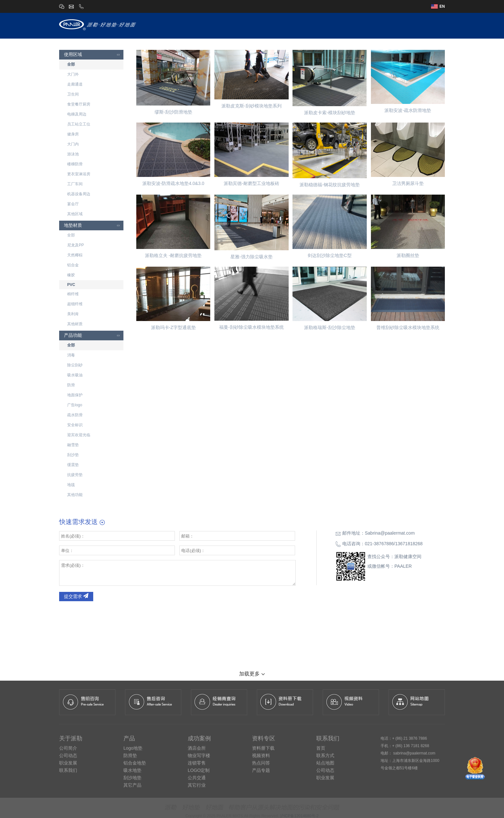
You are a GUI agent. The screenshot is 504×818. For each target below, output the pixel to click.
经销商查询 (375, 25)
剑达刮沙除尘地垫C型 (329, 255)
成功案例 (344, 25)
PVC (71, 285)
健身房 (73, 134)
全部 (71, 64)
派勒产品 (281, 25)
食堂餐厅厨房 (79, 104)
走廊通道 (75, 84)
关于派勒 (253, 25)
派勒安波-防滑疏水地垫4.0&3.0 (173, 183)
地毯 (71, 485)
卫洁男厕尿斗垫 (408, 183)
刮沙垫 (73, 455)
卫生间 (73, 94)
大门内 (73, 144)
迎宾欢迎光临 (79, 435)
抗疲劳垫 (75, 475)
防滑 (71, 385)
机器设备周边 (79, 194)
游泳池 (73, 154)
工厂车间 (75, 184)
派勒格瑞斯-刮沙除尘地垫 (330, 327)
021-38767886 (379, 544)
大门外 (73, 74)
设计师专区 (312, 25)
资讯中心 (406, 25)
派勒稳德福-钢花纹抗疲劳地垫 (330, 185)
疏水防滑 (75, 415)
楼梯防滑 (75, 164)
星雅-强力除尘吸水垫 (252, 257)
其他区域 (75, 214)
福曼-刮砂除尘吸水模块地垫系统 (252, 327)
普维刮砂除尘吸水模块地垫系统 (408, 327)
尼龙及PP (76, 245)
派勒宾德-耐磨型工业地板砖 (252, 183)
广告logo (75, 405)
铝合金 (73, 265)
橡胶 (71, 275)
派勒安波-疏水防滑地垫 (408, 110)
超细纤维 (75, 304)
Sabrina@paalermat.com (390, 533)
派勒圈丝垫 (408, 255)
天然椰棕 (75, 255)
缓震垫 (73, 465)
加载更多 (252, 674)
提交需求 (76, 596)
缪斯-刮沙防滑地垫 (173, 112)
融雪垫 (73, 445)
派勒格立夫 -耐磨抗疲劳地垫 (173, 255)
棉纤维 (73, 294)
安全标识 (75, 425)
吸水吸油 (75, 375)
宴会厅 (73, 204)
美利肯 (73, 314)
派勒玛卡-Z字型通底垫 (173, 327)
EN (438, 6)
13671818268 (409, 544)
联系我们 (435, 25)
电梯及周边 (77, 114)
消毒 (71, 355)
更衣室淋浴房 (79, 174)
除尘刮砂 (75, 365)
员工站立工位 (79, 124)
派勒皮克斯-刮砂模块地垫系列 (252, 106)
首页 (229, 25)
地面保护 (75, 395)
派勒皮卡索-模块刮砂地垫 (330, 113)
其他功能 (75, 495)
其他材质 (75, 324)
